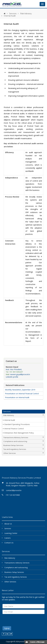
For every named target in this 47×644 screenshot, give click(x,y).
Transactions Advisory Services (23, 437)
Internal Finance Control (14, 429)
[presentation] (22, 620)
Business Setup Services (23, 445)
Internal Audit (10, 420)
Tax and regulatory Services (23, 449)
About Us (8, 524)
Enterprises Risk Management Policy (19, 433)
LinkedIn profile (12, 377)
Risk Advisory (26, 14)
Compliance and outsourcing (23, 441)
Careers (8, 538)
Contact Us (9, 543)
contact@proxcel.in (14, 490)
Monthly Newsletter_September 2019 (20, 390)
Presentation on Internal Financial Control (22, 394)
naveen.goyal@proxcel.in (20, 374)
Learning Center (11, 533)
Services (13, 14)
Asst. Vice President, (14, 369)
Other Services (23, 453)
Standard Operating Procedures (17, 424)
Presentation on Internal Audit (17, 397)
